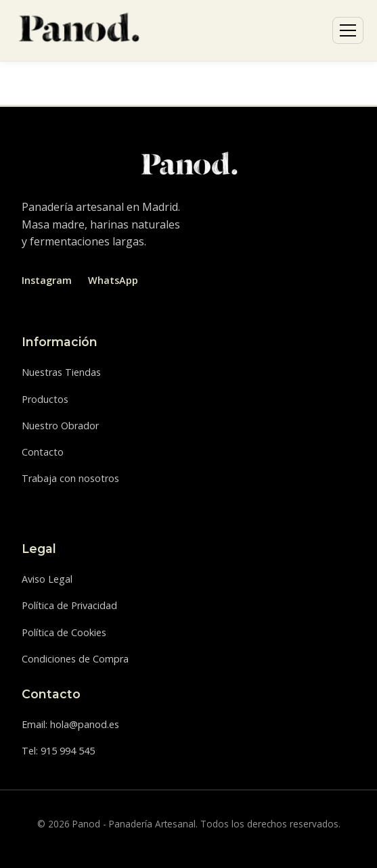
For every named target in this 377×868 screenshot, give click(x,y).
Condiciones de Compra (75, 659)
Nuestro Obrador (60, 426)
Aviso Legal (47, 579)
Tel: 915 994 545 (58, 751)
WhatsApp (113, 280)
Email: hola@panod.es (70, 724)
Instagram (47, 280)
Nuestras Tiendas (61, 372)
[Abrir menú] (348, 30)
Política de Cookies (64, 632)
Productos (45, 399)
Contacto (43, 452)
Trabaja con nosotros (70, 478)
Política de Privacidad (69, 605)
